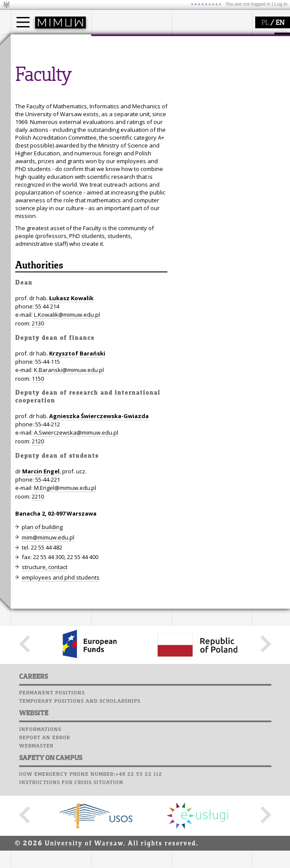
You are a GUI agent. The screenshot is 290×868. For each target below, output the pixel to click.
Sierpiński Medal (205, 91)
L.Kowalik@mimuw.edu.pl (67, 476)
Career (23, 161)
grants (191, 84)
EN (280, 23)
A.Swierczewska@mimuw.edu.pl (76, 593)
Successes (27, 178)
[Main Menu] (23, 22)
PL (265, 23)
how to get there (124, 60)
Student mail (33, 144)
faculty (110, 43)
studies (30, 43)
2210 (38, 657)
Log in (281, 4)
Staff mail (28, 153)
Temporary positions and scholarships (80, 862)
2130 (38, 484)
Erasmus (33, 84)
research (194, 43)
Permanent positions (52, 854)
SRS (49, 120)
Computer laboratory (46, 136)
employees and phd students (61, 738)
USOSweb (25, 120)
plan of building (42, 688)
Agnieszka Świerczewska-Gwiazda (99, 577)
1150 (38, 540)
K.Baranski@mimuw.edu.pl (69, 531)
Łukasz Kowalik (71, 459)
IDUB (189, 99)
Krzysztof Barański (77, 514)
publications (199, 76)
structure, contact (125, 68)
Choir (21, 169)
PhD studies (38, 76)
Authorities (39, 427)
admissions (37, 91)
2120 (38, 602)
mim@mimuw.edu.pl (48, 698)
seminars (195, 68)
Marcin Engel (41, 632)
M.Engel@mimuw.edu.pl (65, 649)
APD (64, 120)
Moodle (24, 128)
